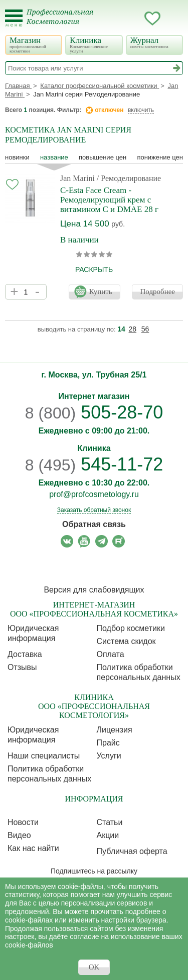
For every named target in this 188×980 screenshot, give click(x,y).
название (54, 157)
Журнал (154, 42)
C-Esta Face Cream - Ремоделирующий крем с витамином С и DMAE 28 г (109, 200)
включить (141, 110)
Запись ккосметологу (112, 18)
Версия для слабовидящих (94, 590)
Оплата (111, 654)
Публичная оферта (132, 851)
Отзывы (22, 667)
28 (133, 329)
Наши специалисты (44, 756)
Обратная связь (94, 524)
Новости (23, 822)
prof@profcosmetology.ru (94, 494)
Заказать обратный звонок (94, 510)
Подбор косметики (131, 628)
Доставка (25, 654)
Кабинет (132, 18)
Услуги (109, 756)
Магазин (33, 44)
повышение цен (103, 157)
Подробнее (157, 291)
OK (94, 967)
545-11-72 (94, 464)
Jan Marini (77, 178)
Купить (101, 291)
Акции (108, 835)
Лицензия (115, 730)
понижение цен (160, 157)
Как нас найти (33, 848)
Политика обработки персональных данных (139, 672)
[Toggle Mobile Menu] (14, 18)
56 (145, 329)
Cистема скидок (126, 641)
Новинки (17, 157)
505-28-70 (94, 412)
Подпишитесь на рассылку (94, 871)
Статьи (110, 822)
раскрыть (94, 269)
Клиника (93, 44)
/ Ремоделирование (129, 178)
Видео (19, 835)
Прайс (108, 743)
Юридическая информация (33, 633)
